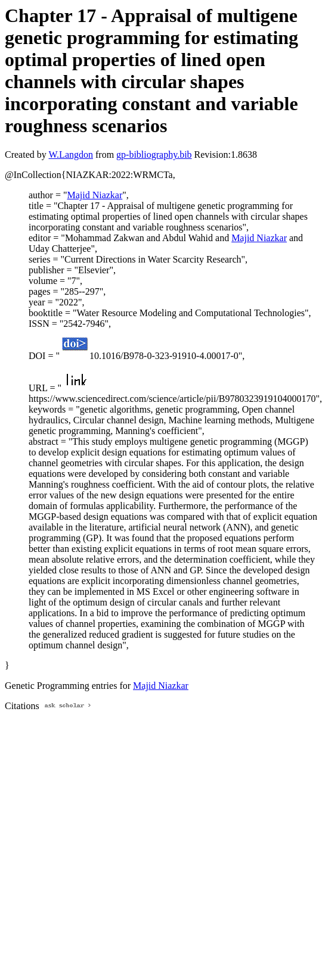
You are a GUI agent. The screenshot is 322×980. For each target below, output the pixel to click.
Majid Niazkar (95, 195)
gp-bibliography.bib (154, 155)
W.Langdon (71, 155)
